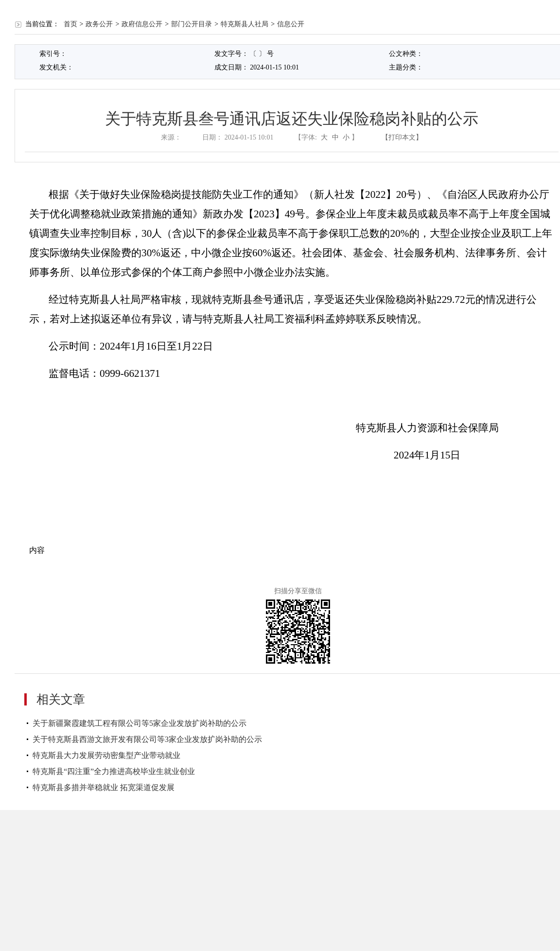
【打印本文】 (402, 137)
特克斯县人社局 (245, 24)
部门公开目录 (192, 24)
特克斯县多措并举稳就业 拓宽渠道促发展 (104, 787)
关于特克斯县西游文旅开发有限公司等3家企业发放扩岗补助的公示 (147, 739)
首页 (70, 24)
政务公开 (99, 24)
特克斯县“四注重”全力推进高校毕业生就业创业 (114, 771)
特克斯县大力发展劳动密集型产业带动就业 (106, 755)
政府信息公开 (142, 24)
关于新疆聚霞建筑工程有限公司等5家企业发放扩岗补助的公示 (140, 723)
